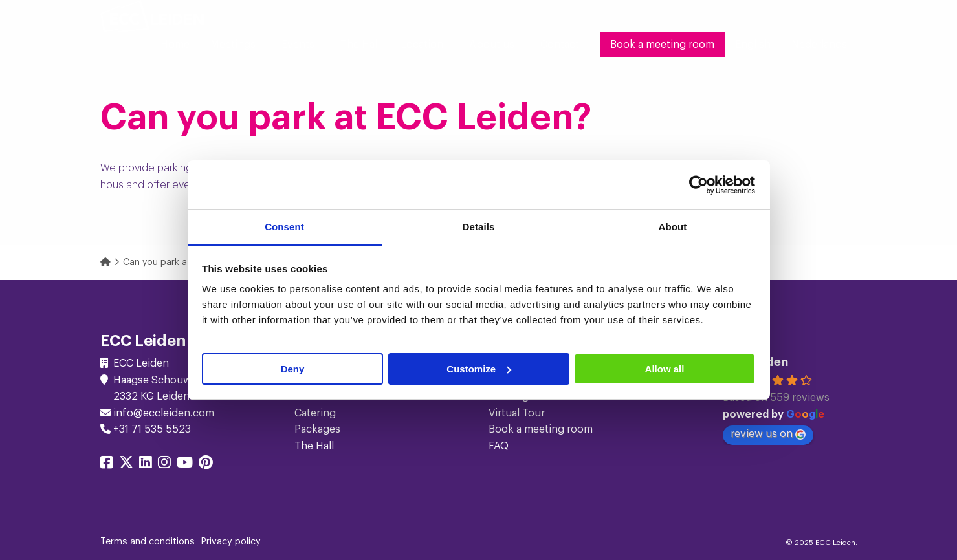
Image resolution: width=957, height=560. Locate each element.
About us (492, 45)
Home (175, 45)
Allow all (665, 369)
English (753, 45)
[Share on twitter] (126, 464)
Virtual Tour (517, 413)
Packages (317, 429)
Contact (560, 45)
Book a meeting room (662, 45)
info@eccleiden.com (164, 413)
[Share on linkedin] (146, 464)
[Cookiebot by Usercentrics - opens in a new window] (698, 184)
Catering (315, 413)
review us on (768, 434)
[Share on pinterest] (206, 464)
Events (298, 45)
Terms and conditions (148, 542)
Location (422, 45)
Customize (479, 369)
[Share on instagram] (164, 464)
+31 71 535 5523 (152, 429)
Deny (293, 369)
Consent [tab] (284, 227)
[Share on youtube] (185, 464)
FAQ (499, 446)
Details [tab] (479, 227)
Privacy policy (231, 542)
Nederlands (819, 45)
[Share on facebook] (107, 464)
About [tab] (673, 227)
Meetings (233, 45)
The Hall (360, 45)
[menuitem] (175, 45)
